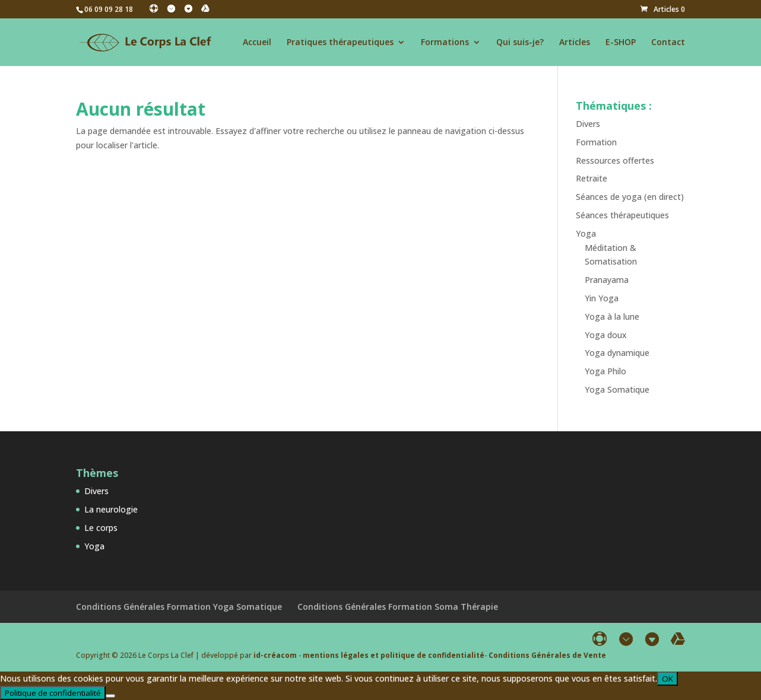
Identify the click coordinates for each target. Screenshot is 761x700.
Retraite (592, 178)
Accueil (257, 43)
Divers (588, 124)
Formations (445, 43)
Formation (596, 142)
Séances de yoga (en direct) (630, 197)
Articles (575, 43)
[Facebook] (154, 8)
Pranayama (607, 280)
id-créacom (275, 655)
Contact (668, 43)
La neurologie (111, 509)
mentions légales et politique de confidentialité (394, 655)
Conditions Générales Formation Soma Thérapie (398, 607)
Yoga (586, 233)
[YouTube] (205, 8)
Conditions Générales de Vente (547, 655)
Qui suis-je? (520, 43)
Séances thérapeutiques (622, 215)
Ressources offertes (615, 160)
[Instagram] (171, 8)
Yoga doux (606, 335)
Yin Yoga (602, 298)
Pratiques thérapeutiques (340, 43)
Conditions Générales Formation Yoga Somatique (179, 607)
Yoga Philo (605, 371)
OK (668, 679)
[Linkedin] (188, 8)
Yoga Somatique (617, 389)
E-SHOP (621, 43)
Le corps (101, 528)
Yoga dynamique (617, 353)
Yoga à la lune (612, 316)
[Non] (110, 696)
